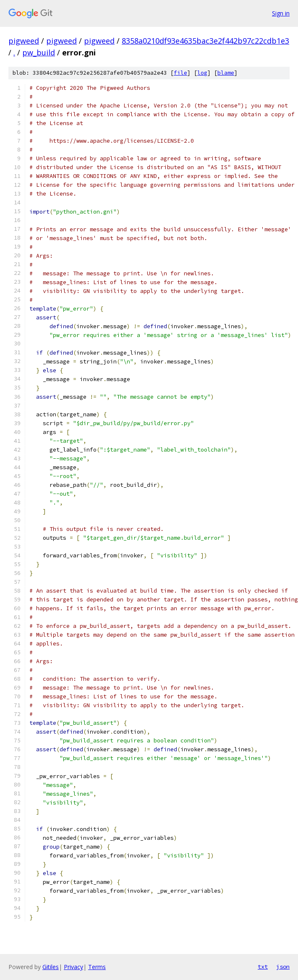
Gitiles (51, 967)
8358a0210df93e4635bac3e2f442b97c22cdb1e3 (205, 41)
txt (263, 967)
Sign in (281, 13)
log (202, 73)
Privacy (73, 967)
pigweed (24, 41)
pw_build (39, 52)
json (283, 967)
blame (226, 73)
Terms (97, 967)
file (180, 73)
